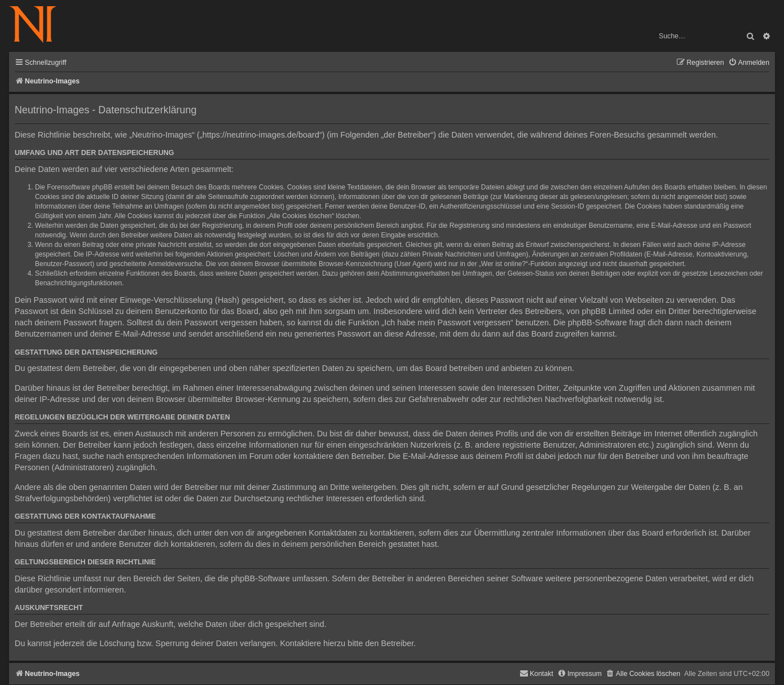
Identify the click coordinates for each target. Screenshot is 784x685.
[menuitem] (749, 63)
